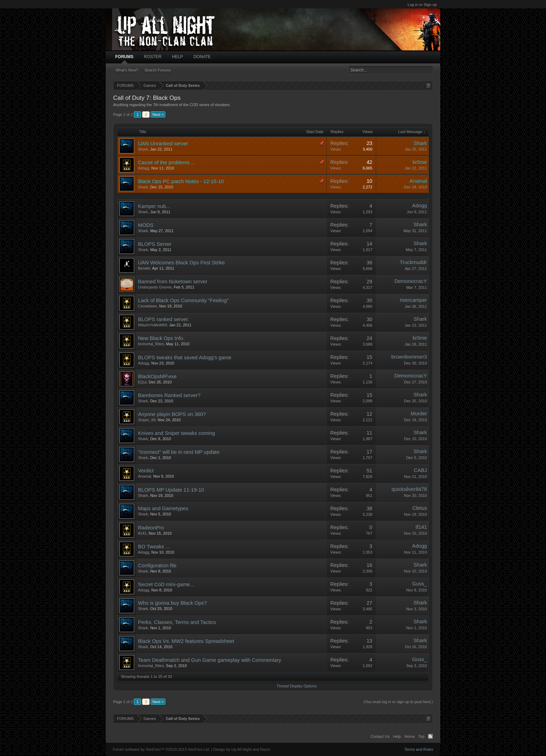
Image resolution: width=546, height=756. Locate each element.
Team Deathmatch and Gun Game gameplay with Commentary (210, 660)
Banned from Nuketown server (173, 282)
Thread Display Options (297, 686)
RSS (430, 736)
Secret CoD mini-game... (166, 584)
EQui (142, 382)
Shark (143, 149)
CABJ (420, 470)
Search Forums (157, 70)
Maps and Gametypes (163, 508)
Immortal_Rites (151, 344)
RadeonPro (151, 528)
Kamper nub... (154, 206)
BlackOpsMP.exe (157, 376)
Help (397, 736)
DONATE (202, 57)
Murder (419, 414)
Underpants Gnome (155, 287)
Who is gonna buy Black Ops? (172, 603)
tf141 (142, 533)
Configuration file (157, 566)
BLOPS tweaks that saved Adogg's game (185, 358)
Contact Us (380, 736)
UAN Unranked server (163, 144)
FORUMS (124, 57)
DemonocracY (411, 281)
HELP (177, 57)
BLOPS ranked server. (164, 319)
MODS (146, 225)
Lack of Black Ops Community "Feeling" (183, 300)
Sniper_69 (147, 420)
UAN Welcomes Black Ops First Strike (181, 263)
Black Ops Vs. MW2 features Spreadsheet (186, 641)
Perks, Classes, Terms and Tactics (177, 622)
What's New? (127, 70)
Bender (144, 268)
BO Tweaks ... (154, 547)
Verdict (146, 471)
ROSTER (153, 57)
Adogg (144, 168)
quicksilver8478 (409, 489)
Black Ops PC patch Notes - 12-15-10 (181, 181)
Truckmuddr (413, 262)
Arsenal (418, 181)
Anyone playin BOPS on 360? (172, 414)
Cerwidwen (147, 306)
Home (410, 736)
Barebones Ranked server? (169, 395)
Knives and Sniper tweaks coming (177, 433)
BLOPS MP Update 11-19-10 (171, 490)
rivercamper (413, 300)
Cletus (420, 508)
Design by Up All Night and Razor (242, 749)
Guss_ (420, 584)
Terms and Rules (419, 749)
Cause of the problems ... (167, 162)
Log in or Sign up (422, 5)
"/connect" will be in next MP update (179, 452)
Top (421, 736)
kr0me (420, 162)
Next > (158, 115)
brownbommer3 (409, 357)
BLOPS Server (155, 244)
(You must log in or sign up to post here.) (398, 702)
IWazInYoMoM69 (153, 325)
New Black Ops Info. (161, 338)
